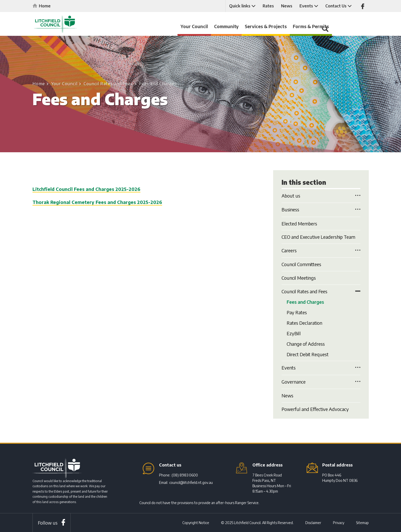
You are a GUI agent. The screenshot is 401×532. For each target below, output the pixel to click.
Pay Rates (297, 314)
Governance (294, 390)
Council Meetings (299, 278)
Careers (289, 250)
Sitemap (362, 523)
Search (362, 29)
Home (45, 6)
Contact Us (335, 6)
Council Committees (301, 264)
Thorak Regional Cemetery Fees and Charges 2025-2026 (97, 202)
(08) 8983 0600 (185, 475)
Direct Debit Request (308, 363)
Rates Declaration (304, 327)
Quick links (239, 6)
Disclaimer (313, 523)
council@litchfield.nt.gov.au (191, 482)
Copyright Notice (196, 523)
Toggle (358, 195)
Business (290, 209)
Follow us (48, 523)
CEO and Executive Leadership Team (318, 237)
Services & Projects (290, 26)
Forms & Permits (335, 26)
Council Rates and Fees (108, 83)
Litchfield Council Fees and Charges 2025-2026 (86, 189)
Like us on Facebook (362, 6)
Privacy (339, 523)
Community (250, 26)
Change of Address (306, 351)
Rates (268, 6)
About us (291, 196)
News (286, 6)
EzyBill (294, 339)
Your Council (218, 26)
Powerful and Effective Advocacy (315, 417)
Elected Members (299, 224)
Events (306, 6)
